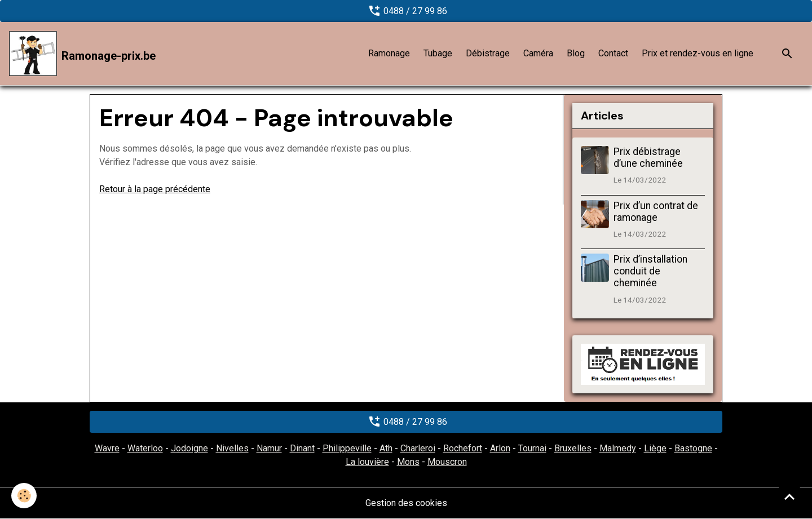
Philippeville (347, 448)
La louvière (367, 462)
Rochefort (463, 448)
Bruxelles (573, 448)
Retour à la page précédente (155, 189)
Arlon (500, 448)
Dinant (302, 448)
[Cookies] (24, 496)
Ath (386, 448)
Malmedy (618, 448)
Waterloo (145, 448)
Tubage (438, 53)
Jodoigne (189, 448)
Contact (613, 53)
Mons (408, 462)
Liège (655, 448)
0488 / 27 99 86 (406, 11)
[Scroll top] (789, 496)
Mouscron (447, 462)
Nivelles (232, 448)
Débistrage (488, 53)
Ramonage (389, 53)
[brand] (82, 54)
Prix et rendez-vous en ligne (698, 53)
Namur (269, 448)
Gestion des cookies (406, 503)
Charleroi (418, 448)
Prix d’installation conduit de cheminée (650, 271)
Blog (576, 53)
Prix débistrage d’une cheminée (648, 158)
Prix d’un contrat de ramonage (656, 212)
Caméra (538, 53)
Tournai (532, 448)
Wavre (107, 448)
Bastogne (693, 448)
